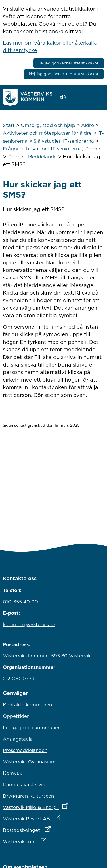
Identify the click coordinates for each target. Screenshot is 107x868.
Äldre (88, 125)
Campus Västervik (24, 785)
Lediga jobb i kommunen (32, 728)
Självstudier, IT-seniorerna (64, 141)
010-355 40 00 (20, 602)
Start (9, 125)
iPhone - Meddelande (32, 157)
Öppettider (16, 716)
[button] (79, 97)
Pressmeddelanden (25, 750)
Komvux (13, 773)
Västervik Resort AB (53, 817)
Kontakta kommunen (27, 705)
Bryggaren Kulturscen (28, 796)
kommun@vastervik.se (29, 624)
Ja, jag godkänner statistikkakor (69, 63)
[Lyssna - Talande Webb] (64, 97)
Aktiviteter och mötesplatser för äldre (47, 133)
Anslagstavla (18, 739)
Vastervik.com (50, 840)
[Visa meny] (97, 97)
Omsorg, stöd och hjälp (48, 125)
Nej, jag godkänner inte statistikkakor (64, 74)
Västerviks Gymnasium (29, 762)
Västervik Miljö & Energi (53, 806)
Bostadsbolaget (52, 829)
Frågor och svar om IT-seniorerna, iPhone (52, 149)
